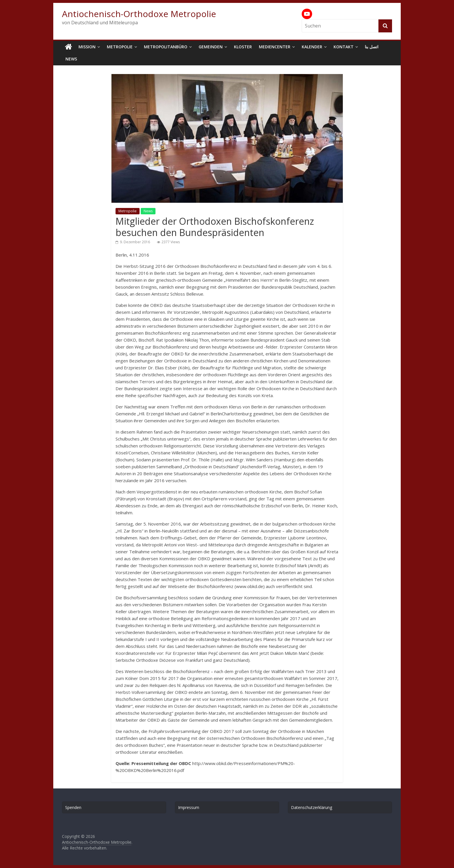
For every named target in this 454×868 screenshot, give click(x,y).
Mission (87, 47)
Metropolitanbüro (166, 47)
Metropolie (120, 47)
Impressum (189, 807)
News (71, 59)
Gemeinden (211, 47)
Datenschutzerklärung (312, 807)
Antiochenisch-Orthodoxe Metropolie (139, 14)
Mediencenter (275, 47)
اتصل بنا (372, 47)
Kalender (312, 47)
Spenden (73, 807)
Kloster (243, 47)
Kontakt (344, 47)
